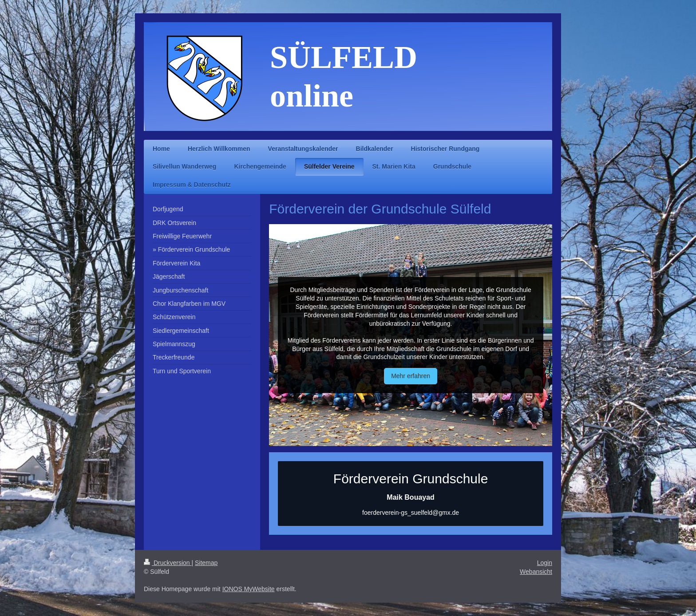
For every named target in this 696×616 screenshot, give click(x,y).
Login (545, 563)
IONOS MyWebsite (249, 589)
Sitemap (206, 563)
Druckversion (168, 563)
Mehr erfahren (411, 376)
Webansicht (536, 572)
